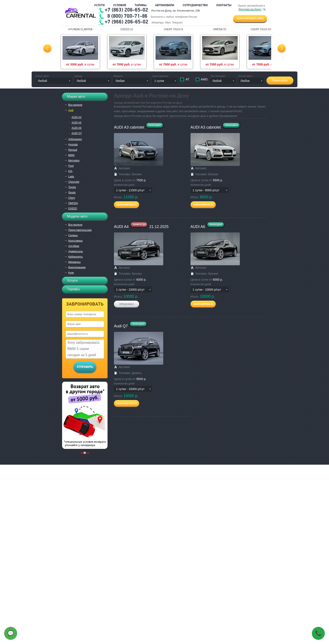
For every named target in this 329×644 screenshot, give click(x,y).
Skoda (72, 193)
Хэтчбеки (74, 246)
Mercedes (74, 161)
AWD (204, 79)
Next (282, 49)
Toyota (72, 187)
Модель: (118, 76)
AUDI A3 (76, 117)
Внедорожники (77, 267)
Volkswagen (75, 139)
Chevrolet (74, 182)
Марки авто (76, 96)
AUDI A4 (76, 123)
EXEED (73, 209)
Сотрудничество (195, 5)
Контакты (224, 5)
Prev (47, 49)
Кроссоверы (75, 241)
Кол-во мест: (246, 76)
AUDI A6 (76, 128)
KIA (70, 171)
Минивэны (74, 262)
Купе (71, 273)
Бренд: (79, 76)
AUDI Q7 (77, 133)
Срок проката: (160, 76)
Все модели (75, 105)
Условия (120, 5)
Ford (71, 166)
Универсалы (76, 251)
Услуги (99, 5)
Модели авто (77, 216)
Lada (71, 177)
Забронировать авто (250, 19)
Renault (73, 150)
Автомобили (165, 5)
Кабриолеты (76, 257)
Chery (72, 198)
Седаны (73, 235)
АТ (187, 79)
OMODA (73, 203)
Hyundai (73, 145)
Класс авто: (42, 76)
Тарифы (141, 5)
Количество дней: (124, 185)
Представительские (80, 230)
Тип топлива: (218, 76)
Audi (71, 110)
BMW (71, 155)
